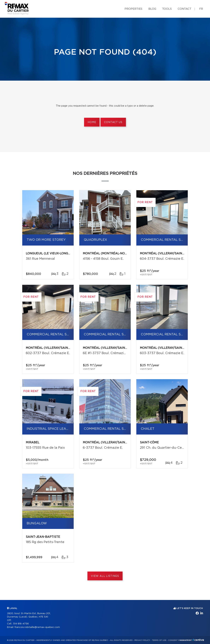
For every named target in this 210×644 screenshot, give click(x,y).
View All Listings (105, 576)
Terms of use (159, 640)
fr (201, 9)
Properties (133, 9)
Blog (152, 9)
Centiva (198, 640)
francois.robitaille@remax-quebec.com (37, 627)
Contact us (113, 122)
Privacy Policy (142, 640)
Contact (184, 9)
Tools (167, 9)
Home (92, 122)
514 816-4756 (21, 624)
